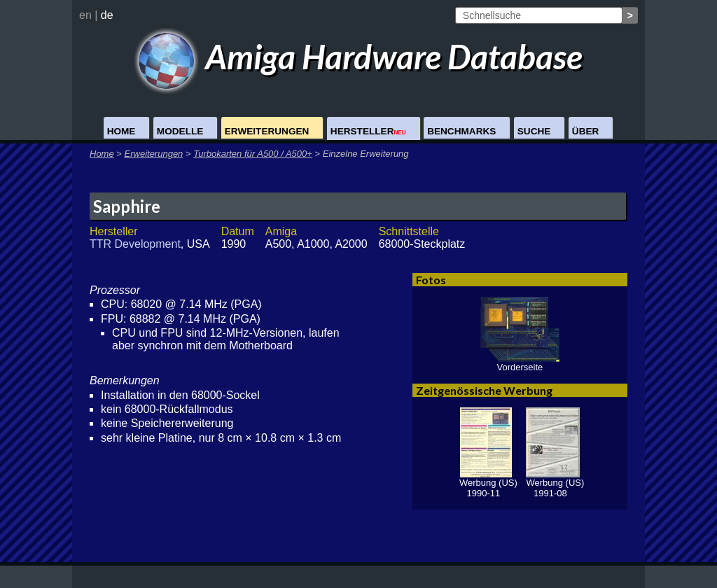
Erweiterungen (267, 131)
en (85, 15)
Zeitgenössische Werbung (484, 390)
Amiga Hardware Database (359, 56)
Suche (534, 131)
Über (586, 131)
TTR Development (135, 244)
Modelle (180, 131)
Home (121, 131)
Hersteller (368, 131)
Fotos (431, 280)
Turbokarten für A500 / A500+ (253, 154)
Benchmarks (461, 131)
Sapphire (127, 206)
